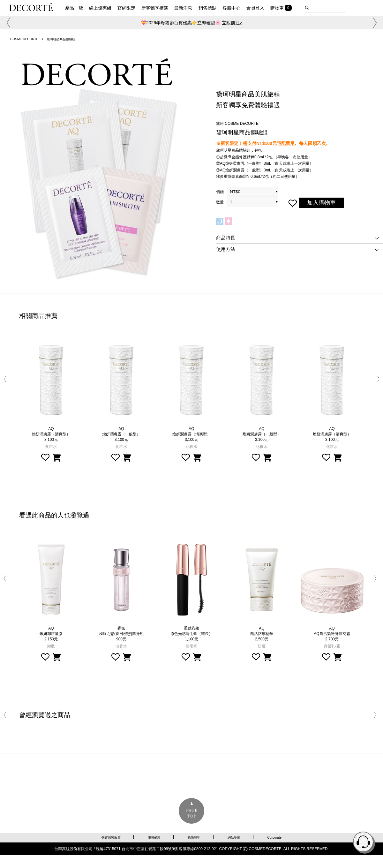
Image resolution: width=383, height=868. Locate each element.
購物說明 (194, 838)
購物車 (277, 8)
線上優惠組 (100, 8)
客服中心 (231, 8)
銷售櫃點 (207, 8)
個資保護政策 (111, 838)
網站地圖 (234, 838)
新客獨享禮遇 (155, 8)
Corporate (274, 838)
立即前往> (232, 23)
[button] (8, 23)
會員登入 (255, 8)
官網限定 (126, 8)
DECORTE (31, 7)
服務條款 (154, 838)
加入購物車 (321, 203)
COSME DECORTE (24, 39)
